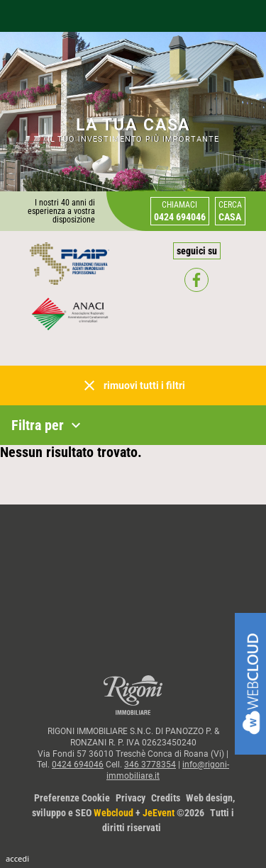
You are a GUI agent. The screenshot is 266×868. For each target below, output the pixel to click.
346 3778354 (150, 765)
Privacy (131, 798)
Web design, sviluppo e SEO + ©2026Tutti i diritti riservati (133, 813)
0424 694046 (78, 765)
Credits (166, 798)
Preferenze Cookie (72, 798)
